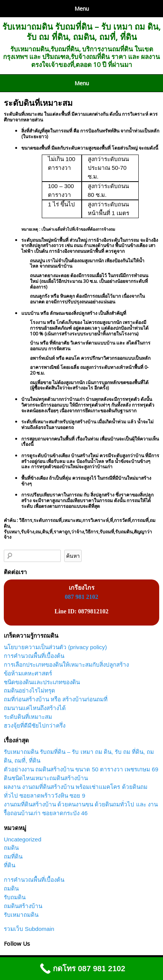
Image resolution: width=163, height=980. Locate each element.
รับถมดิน (15, 897)
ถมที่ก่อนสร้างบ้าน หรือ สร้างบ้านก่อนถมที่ (56, 699)
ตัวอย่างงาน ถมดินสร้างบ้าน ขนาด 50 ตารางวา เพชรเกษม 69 (81, 769)
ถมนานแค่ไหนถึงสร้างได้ (35, 708)
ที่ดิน (9, 865)
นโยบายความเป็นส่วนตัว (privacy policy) (55, 647)
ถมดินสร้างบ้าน (23, 906)
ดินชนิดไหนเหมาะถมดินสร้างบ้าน (46, 778)
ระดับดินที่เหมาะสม (38, 103)
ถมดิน (11, 848)
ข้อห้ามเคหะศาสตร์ (28, 673)
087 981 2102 (82, 597)
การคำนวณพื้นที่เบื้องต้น (34, 656)
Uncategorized (23, 839)
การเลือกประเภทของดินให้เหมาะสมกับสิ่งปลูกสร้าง (66, 665)
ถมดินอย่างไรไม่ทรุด (29, 690)
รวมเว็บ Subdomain (29, 929)
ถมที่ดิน (13, 856)
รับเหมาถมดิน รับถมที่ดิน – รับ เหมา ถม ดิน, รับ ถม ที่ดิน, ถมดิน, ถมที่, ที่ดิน (81, 31)
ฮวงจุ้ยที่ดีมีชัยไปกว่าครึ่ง (35, 725)
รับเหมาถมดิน (21, 915)
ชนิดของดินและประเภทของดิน (42, 682)
